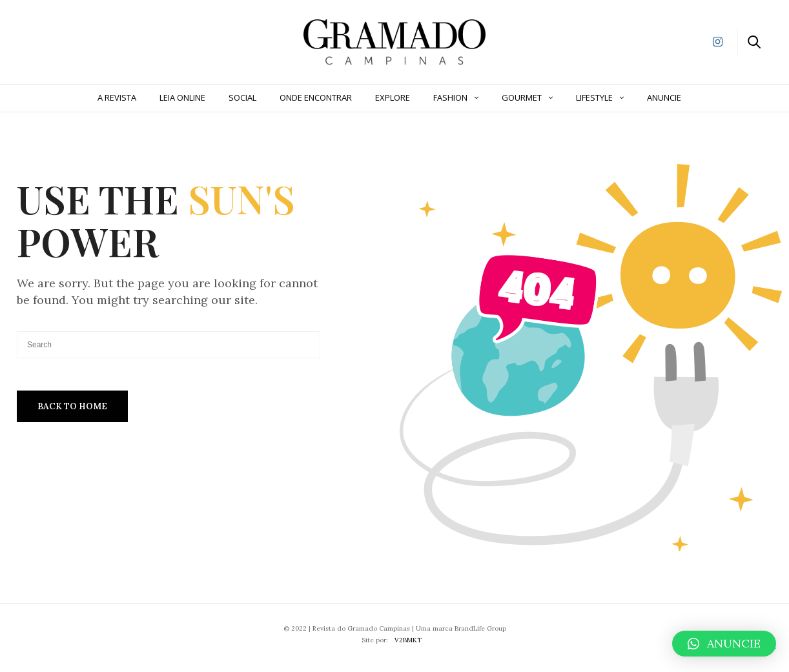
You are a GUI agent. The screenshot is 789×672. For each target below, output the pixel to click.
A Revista (117, 97)
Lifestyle (594, 97)
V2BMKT (408, 640)
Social (242, 97)
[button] (724, 644)
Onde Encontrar (316, 97)
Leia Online (182, 97)
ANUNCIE (664, 97)
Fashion (450, 97)
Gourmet (522, 97)
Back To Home (72, 406)
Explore (393, 97)
